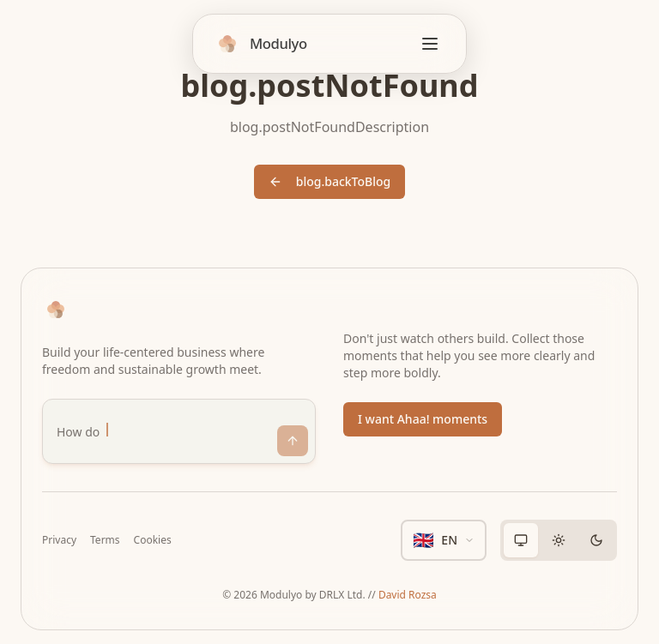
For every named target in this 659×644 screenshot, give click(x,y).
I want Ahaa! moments (423, 419)
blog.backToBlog (330, 181)
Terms (105, 540)
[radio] (521, 540)
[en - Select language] (444, 540)
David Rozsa (408, 595)
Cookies (153, 540)
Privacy (59, 540)
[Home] (260, 44)
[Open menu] (430, 44)
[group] (559, 540)
